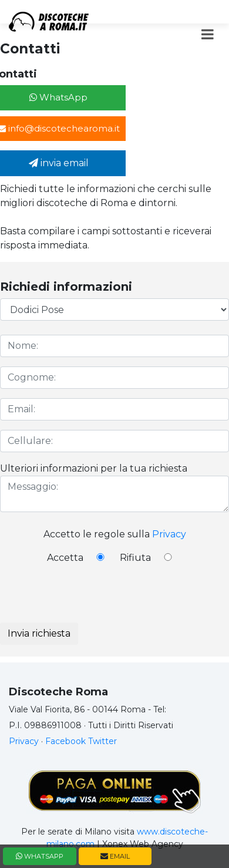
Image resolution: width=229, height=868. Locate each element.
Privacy (169, 534)
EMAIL (115, 856)
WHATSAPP (40, 856)
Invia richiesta (39, 633)
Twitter (102, 741)
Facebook (65, 741)
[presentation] (89, 600)
